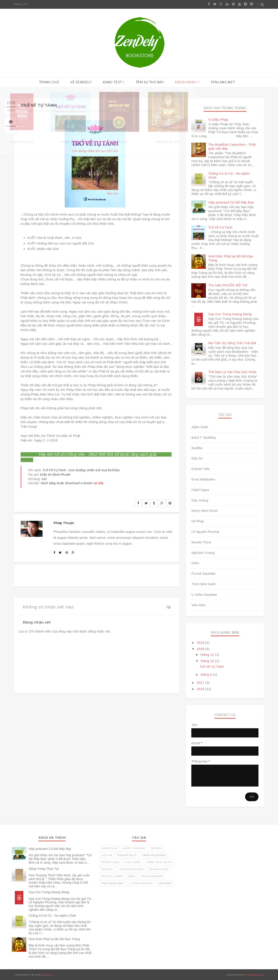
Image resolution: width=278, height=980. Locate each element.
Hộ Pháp (198, 521)
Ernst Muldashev (203, 479)
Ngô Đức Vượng (203, 553)
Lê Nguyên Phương (205, 532)
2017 (201, 683)
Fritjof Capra (200, 490)
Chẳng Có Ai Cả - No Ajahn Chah (52, 916)
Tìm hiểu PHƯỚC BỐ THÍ (228, 285)
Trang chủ (21, 4)
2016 (201, 689)
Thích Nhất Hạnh (203, 584)
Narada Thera (201, 542)
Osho (195, 563)
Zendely (47, 975)
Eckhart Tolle (201, 469)
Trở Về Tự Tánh (220, 227)
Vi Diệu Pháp (218, 120)
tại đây (99, 483)
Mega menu (182, 82)
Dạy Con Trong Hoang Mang (230, 314)
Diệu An (197, 458)
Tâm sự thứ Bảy (149, 82)
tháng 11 (208, 655)
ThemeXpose (254, 975)
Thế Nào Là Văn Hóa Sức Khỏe (232, 372)
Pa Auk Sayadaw (203, 574)
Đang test (113, 82)
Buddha (197, 448)
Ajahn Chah (200, 427)
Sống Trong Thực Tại (44, 869)
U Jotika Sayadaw (204, 595)
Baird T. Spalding (203, 438)
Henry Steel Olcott (204, 511)
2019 (201, 642)
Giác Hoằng (200, 500)
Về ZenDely (84, 82)
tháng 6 (207, 674)
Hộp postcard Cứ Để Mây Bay (231, 202)
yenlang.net (217, 82)
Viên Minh (198, 605)
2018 (201, 649)
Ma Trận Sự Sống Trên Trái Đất (232, 343)
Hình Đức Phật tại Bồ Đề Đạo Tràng (54, 939)
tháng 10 (208, 661)
